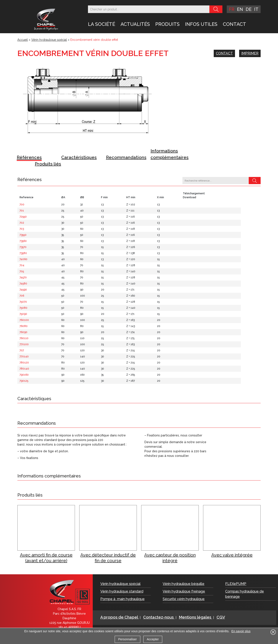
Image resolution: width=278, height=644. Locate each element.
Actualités (135, 24)
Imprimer (250, 53)
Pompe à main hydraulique (122, 599)
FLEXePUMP (236, 584)
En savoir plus (241, 631)
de (249, 9)
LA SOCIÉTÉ (102, 24)
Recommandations (126, 157)
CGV (221, 617)
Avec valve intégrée (232, 555)
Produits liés (48, 164)
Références (29, 157)
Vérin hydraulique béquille (184, 584)
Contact (234, 24)
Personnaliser (127, 639)
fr (232, 9)
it (256, 9)
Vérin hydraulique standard (122, 591)
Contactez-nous (159, 617)
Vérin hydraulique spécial (49, 40)
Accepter (153, 639)
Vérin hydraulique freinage (184, 591)
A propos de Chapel (120, 617)
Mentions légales (196, 617)
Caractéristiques (79, 157)
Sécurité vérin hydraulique (184, 599)
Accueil (23, 40)
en (240, 9)
